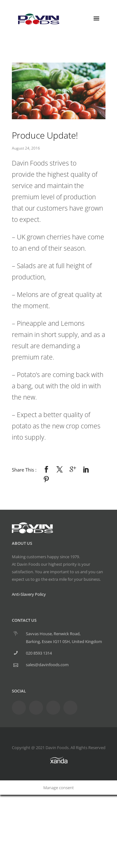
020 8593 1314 (39, 653)
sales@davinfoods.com (47, 665)
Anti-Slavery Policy (29, 594)
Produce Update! (45, 135)
